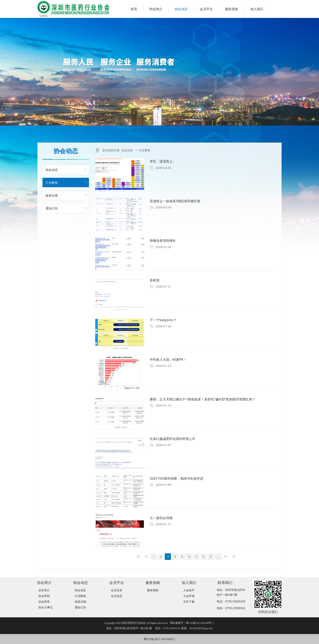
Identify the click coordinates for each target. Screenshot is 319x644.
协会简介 (156, 9)
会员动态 (117, 596)
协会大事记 (46, 607)
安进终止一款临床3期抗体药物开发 (175, 201)
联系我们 (225, 582)
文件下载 (189, 602)
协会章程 (44, 596)
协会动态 (181, 9)
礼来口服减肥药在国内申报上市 (173, 439)
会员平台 (206, 9)
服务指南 (232, 9)
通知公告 (52, 208)
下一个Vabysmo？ (163, 320)
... (218, 557)
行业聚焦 (52, 182)
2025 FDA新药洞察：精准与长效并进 (176, 478)
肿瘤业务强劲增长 (163, 241)
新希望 (155, 280)
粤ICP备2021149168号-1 (160, 639)
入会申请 (189, 596)
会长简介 (44, 590)
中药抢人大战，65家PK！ (168, 359)
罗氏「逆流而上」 (163, 161)
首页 (134, 9)
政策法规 (52, 195)
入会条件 (189, 590)
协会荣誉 (44, 602)
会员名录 (117, 590)
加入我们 (257, 9)
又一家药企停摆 (161, 518)
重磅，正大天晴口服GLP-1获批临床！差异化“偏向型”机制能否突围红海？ (203, 399)
